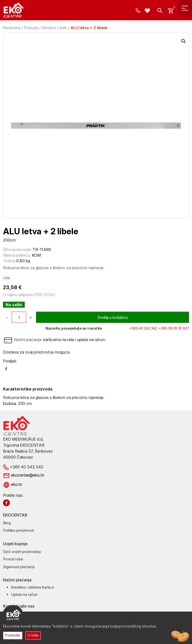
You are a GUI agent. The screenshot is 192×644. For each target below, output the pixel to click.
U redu (33, 635)
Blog (7, 523)
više (7, 278)
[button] (183, 41)
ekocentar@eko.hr (24, 475)
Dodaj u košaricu (113, 317)
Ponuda (31, 28)
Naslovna (12, 28)
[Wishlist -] (148, 11)
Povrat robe (13, 559)
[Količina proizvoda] (19, 317)
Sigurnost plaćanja (19, 567)
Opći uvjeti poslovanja (22, 552)
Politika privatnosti (18, 530)
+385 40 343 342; (143, 328)
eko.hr (13, 484)
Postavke (13, 635)
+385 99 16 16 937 (174, 328)
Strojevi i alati (54, 28)
